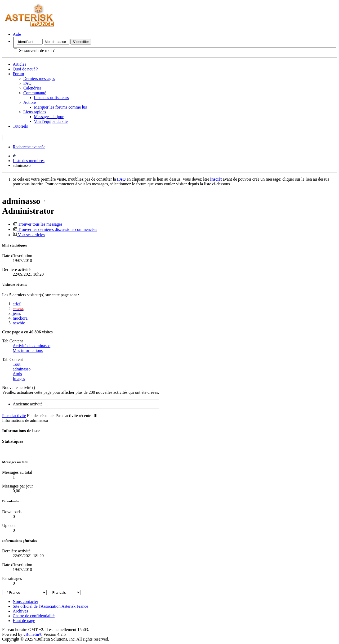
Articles (19, 64)
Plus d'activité (14, 416)
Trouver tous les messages (38, 224)
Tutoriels (20, 126)
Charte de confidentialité (34, 616)
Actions (30, 102)
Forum (18, 74)
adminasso (22, 369)
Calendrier (32, 88)
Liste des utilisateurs (51, 98)
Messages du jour (49, 117)
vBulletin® (33, 634)
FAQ (27, 83)
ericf (17, 304)
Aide (17, 34)
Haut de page (24, 621)
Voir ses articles (29, 235)
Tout (17, 364)
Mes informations (28, 350)
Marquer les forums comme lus (60, 107)
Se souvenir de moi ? (34, 50)
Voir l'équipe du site (51, 121)
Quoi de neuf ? (25, 69)
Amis (17, 374)
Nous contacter (25, 601)
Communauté (35, 93)
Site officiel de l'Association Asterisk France (50, 606)
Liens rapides (35, 112)
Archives (20, 611)
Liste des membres (29, 161)
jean (16, 313)
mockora (20, 318)
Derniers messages (39, 79)
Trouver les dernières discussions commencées (55, 229)
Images (19, 379)
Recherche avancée (29, 147)
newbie (19, 323)
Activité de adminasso (32, 346)
